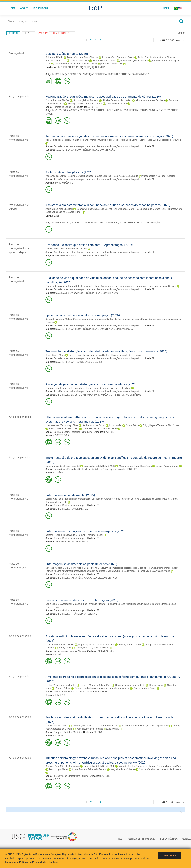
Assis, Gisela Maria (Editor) (59, 209)
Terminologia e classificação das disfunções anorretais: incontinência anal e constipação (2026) (109, 136)
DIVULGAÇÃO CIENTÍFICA (68, 74)
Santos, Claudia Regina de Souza (131, 319)
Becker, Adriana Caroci (94, 425)
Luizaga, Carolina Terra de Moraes (85, 104)
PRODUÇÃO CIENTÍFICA (95, 74)
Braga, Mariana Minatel (105, 61)
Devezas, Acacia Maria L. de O (61, 568)
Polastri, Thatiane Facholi (91, 535)
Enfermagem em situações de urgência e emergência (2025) (86, 531)
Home (12, 8)
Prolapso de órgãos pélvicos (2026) (69, 172)
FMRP (102, 67)
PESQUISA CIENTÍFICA (119, 74)
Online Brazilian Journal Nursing (70, 651)
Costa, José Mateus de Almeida (91, 688)
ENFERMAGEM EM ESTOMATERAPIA (74, 255)
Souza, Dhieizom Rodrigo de (112, 568)
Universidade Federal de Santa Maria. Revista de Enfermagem (85, 469)
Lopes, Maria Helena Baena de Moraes (91, 388)
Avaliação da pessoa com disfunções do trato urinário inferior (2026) (91, 384)
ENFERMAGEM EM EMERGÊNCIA (72, 542)
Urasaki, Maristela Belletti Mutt (99, 466)
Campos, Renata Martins (58, 388)
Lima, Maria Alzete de (119, 688)
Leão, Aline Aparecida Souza (60, 645)
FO (89, 67)
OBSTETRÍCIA (62, 435)
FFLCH (67, 67)
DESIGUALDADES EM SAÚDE (163, 110)
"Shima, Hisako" (62, 33)
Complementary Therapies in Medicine (73, 432)
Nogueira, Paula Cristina (123, 769)
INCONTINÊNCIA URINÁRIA (105, 223)
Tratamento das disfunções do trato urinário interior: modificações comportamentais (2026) (106, 351)
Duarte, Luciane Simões (57, 100)
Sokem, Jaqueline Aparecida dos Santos (89, 355)
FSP (93, 107)
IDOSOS (59, 736)
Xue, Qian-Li (113, 729)
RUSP (79, 67)
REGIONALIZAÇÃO (138, 110)
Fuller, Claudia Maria (148, 57)
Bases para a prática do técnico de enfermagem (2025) (82, 600)
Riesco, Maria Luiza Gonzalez (64, 428)
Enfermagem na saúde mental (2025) (70, 495)
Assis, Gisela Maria (128, 176)
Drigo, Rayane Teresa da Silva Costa (161, 425)
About (24, 8)
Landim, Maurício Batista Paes (96, 685)
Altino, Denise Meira (87, 568)
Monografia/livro (19, 53)
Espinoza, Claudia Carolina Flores (101, 176)
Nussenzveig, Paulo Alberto (134, 61)
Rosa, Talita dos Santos (57, 140)
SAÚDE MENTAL (80, 509)
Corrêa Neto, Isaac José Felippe (84, 286)
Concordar (169, 856)
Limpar (181, 33)
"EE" (29, 33)
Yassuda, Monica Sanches (90, 729)
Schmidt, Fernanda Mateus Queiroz (63, 319)
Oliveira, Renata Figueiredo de (130, 685)
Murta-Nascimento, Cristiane (150, 100)
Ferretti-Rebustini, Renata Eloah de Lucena (76, 64)
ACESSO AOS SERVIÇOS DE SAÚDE (87, 110)
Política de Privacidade (141, 839)
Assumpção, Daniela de (84, 726)
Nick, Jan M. (116, 425)
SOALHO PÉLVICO (64, 150)
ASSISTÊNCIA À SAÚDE (83, 578)
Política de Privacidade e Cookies (39, 862)
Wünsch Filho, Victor (117, 104)
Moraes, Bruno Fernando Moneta (89, 604)
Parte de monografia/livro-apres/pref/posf (19, 248)
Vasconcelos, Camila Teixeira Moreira (64, 176)
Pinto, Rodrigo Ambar (56, 286)
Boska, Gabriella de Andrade (98, 499)
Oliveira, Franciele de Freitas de (126, 355)
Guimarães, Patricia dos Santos (98, 319)
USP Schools (40, 8)
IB (96, 67)
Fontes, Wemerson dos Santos (61, 685)
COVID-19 (60, 695)
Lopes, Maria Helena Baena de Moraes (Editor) (145, 209)
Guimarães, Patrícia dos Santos (123, 140)
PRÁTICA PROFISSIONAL (84, 614)
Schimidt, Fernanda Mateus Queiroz (88, 140)
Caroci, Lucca (83, 648)
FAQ (120, 839)
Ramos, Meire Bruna (159, 568)
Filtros (13, 33)
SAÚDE (49, 114)
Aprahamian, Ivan (109, 726)
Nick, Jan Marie (101, 648)
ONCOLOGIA (62, 110)
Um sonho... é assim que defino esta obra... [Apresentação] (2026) (89, 245)
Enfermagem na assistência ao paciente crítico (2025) (81, 564)
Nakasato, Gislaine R (138, 568)
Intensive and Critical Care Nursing (71, 776)
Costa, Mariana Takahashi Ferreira (89, 769)
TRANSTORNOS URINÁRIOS (88, 362)
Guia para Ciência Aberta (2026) (67, 54)
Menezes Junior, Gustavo (126, 499)
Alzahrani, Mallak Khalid (134, 726)
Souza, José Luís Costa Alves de (117, 286)
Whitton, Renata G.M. (112, 64)
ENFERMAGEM (63, 223)
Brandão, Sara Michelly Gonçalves (63, 766)
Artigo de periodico (20, 96)
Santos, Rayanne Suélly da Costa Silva (91, 571)
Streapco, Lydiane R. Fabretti (146, 604)
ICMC (100, 651)
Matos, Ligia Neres (59, 769)
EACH (107, 432)
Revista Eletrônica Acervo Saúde (70, 692)
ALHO (58, 654)
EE (74, 67)
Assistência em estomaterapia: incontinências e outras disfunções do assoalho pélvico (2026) (108, 205)
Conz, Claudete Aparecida (58, 604)
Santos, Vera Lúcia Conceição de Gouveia (160, 140)
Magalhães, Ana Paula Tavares (83, 57)
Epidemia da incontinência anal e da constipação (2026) (83, 315)
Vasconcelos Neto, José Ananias (159, 176)
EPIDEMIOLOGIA (124, 329)
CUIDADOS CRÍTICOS (107, 578)
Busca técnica (169, 839)
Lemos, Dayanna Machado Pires (165, 766)
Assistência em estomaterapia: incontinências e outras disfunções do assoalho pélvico (97, 146)
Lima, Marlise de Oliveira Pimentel (100, 428)
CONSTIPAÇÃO (107, 150)
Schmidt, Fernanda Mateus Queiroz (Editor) (99, 209)
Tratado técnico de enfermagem (70, 505)
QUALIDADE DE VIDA (66, 293)
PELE (58, 779)
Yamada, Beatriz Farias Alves (134, 766)
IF (92, 67)
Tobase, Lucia (70, 535)
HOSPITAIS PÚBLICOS (117, 110)
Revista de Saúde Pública (66, 107)
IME (60, 67)
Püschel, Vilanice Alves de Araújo (153, 571)
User (166, 8)
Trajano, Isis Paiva (80, 61)
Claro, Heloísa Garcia (151, 499)
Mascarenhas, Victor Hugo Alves (62, 425)
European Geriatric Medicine (68, 732)
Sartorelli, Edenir (54, 535)
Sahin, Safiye (132, 425)
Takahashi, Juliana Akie (118, 604)
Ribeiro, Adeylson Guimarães (117, 100)
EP (85, 67)
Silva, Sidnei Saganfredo (124, 571)
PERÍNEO (60, 473)
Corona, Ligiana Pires (158, 726)
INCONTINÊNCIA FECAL (87, 150)
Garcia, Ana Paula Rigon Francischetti (64, 499)
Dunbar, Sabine (63, 688)
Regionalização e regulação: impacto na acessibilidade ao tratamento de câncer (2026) (103, 97)
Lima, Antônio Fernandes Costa (118, 57)
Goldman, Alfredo (54, 57)
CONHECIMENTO (140, 74)
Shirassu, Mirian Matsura (86, 100)
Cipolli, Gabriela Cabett (57, 726)
